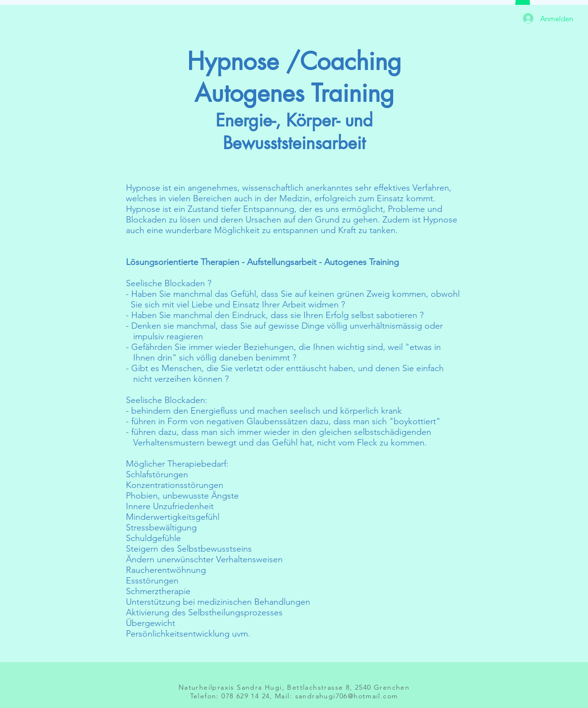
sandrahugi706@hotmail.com (347, 696)
